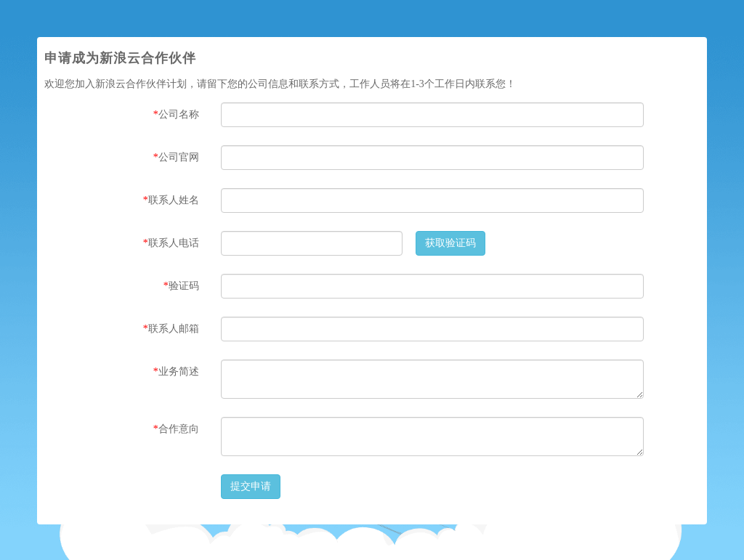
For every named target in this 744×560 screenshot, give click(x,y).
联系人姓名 (171, 200)
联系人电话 (171, 243)
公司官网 (176, 157)
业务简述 (176, 372)
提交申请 (251, 486)
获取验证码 (450, 243)
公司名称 (176, 114)
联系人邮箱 (171, 329)
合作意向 (176, 429)
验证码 (181, 286)
